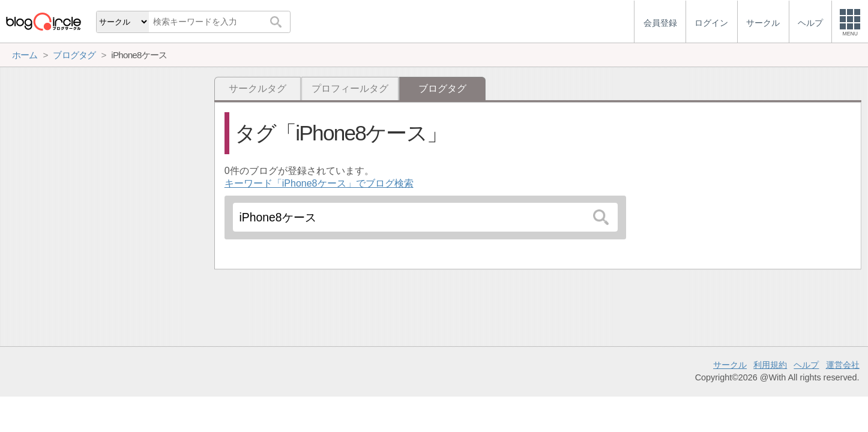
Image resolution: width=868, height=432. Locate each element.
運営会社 (843, 365)
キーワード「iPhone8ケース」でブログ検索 (319, 183)
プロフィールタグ (350, 88)
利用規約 (770, 365)
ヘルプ (806, 365)
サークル (730, 365)
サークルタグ (258, 88)
